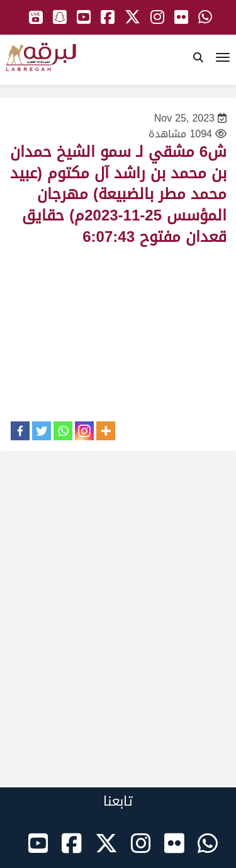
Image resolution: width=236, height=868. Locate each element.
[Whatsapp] (63, 431)
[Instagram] (84, 431)
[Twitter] (42, 431)
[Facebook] (20, 431)
